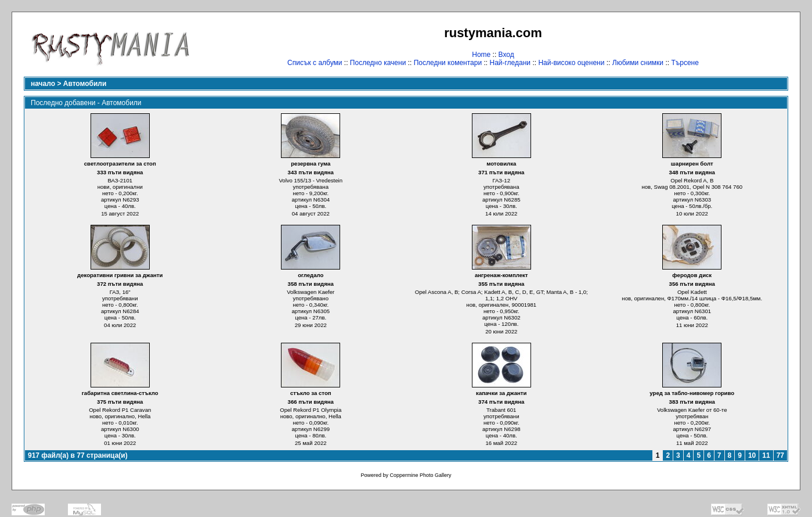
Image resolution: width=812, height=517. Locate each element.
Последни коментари (448, 63)
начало (43, 84)
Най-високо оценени (571, 63)
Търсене (685, 63)
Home (481, 55)
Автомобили (85, 84)
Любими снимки (638, 63)
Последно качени (378, 63)
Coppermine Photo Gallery (420, 475)
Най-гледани (510, 63)
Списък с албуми (315, 63)
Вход (506, 55)
